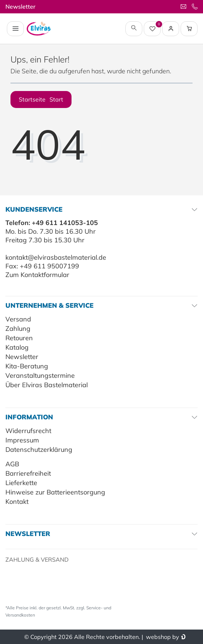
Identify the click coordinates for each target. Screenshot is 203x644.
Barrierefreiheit (28, 473)
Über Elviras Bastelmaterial (47, 385)
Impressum (22, 440)
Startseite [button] (41, 99)
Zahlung (18, 329)
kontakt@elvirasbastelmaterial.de (56, 257)
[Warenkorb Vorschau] (189, 29)
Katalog (17, 347)
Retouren (19, 338)
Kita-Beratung (27, 366)
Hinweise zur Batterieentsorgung (55, 492)
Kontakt (17, 502)
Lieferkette (21, 483)
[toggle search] (134, 29)
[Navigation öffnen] (15, 29)
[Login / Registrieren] (171, 29)
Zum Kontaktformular (37, 275)
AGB (12, 464)
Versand (18, 319)
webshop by (162, 637)
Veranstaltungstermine (40, 375)
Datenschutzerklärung (39, 449)
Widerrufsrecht (28, 431)
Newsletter (20, 7)
